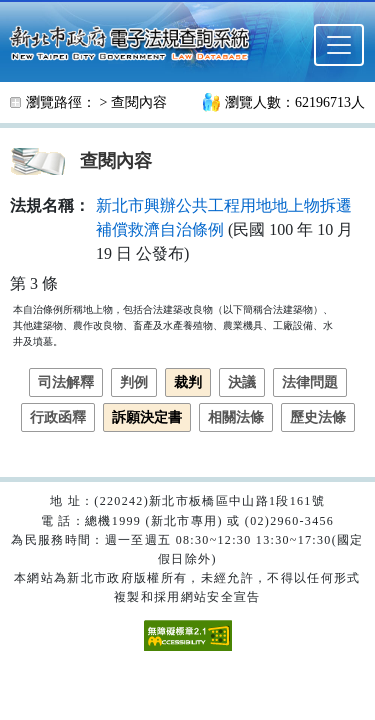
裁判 (188, 382)
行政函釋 (58, 417)
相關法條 (236, 417)
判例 (134, 382)
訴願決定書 (147, 417)
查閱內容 (139, 102)
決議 (242, 382)
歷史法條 (318, 417)
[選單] (339, 45)
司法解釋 (66, 382)
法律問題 (310, 382)
